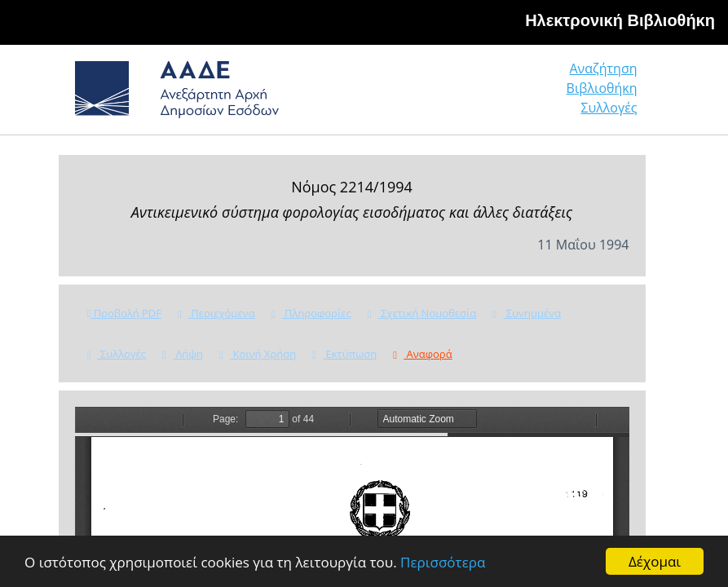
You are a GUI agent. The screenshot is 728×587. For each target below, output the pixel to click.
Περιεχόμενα (216, 313)
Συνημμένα (527, 313)
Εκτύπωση (344, 354)
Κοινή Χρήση (258, 354)
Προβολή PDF (124, 313)
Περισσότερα (443, 562)
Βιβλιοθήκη (602, 88)
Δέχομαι (655, 561)
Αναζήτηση (603, 68)
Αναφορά (422, 354)
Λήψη (183, 354)
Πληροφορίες (311, 313)
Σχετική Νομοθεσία (422, 313)
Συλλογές (609, 108)
